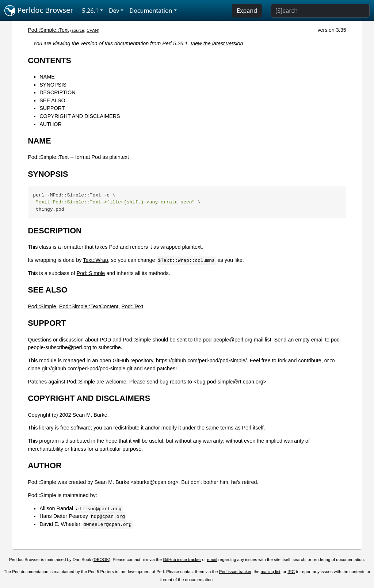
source (78, 30)
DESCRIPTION (57, 92)
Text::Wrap (96, 260)
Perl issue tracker (235, 572)
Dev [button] (114, 11)
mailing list (271, 572)
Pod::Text (132, 306)
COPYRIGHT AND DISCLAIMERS (80, 116)
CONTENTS (49, 60)
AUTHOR (51, 124)
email (212, 560)
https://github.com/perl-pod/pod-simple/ (201, 360)
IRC (291, 572)
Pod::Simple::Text (48, 30)
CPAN (92, 30)
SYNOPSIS (53, 85)
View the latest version (217, 43)
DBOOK (102, 560)
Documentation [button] (151, 11)
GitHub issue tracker (182, 560)
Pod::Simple (91, 273)
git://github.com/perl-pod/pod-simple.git (87, 369)
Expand (247, 11)
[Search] (320, 11)
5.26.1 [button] (90, 11)
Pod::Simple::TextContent (89, 306)
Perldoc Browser (39, 11)
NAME (47, 77)
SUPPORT (52, 108)
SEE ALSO (52, 100)
